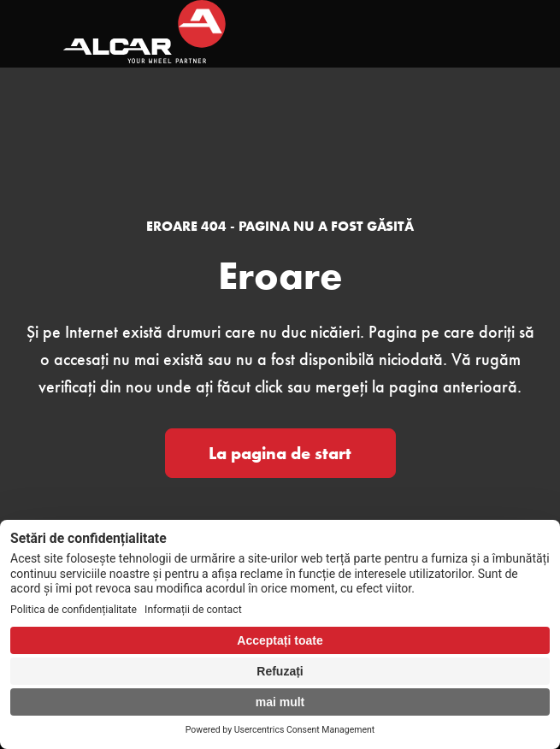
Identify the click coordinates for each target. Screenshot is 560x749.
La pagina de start (280, 453)
